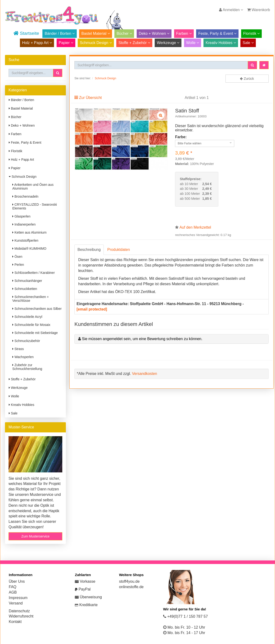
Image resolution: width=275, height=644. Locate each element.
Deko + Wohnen (154, 33)
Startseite (26, 33)
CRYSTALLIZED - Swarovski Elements (35, 206)
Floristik (252, 33)
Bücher (124, 33)
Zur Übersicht (90, 98)
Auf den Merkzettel (195, 227)
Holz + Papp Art (37, 43)
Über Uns (17, 581)
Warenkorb (259, 10)
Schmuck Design (96, 43)
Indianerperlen (24, 224)
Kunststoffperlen (25, 240)
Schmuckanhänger (27, 281)
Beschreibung (89, 250)
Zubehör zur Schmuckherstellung (27, 367)
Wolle (193, 43)
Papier (66, 43)
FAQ (13, 587)
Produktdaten (119, 250)
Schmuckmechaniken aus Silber (37, 309)
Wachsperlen (23, 357)
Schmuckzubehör (26, 341)
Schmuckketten (25, 289)
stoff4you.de (129, 581)
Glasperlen (21, 216)
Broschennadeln (25, 196)
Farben (184, 33)
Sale (248, 43)
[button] (58, 73)
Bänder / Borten (60, 33)
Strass (18, 349)
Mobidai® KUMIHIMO (29, 249)
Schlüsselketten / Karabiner (34, 273)
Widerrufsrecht (21, 616)
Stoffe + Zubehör (134, 43)
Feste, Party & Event (217, 33)
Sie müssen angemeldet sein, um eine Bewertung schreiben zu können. (142, 339)
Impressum (18, 598)
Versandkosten (144, 374)
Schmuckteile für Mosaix (31, 325)
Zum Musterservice (35, 536)
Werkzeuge (168, 43)
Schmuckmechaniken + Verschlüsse (31, 299)
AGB (13, 592)
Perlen (18, 265)
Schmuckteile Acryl (27, 317)
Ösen (17, 257)
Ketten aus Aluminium (29, 232)
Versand (16, 603)
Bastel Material (95, 33)
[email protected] (92, 309)
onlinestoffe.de (131, 587)
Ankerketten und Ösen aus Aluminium (33, 187)
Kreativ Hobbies (221, 43)
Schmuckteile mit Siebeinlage (35, 333)
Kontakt (15, 622)
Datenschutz (19, 611)
